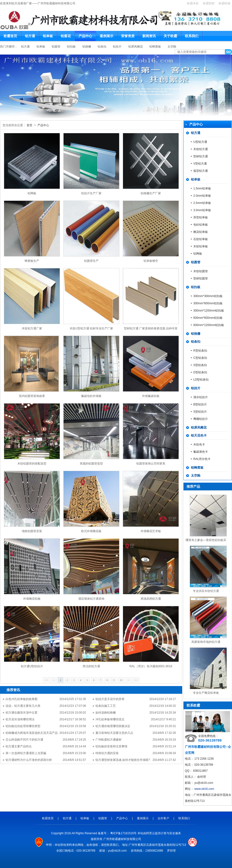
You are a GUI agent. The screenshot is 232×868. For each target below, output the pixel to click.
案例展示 (107, 36)
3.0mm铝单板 (202, 210)
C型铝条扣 (200, 358)
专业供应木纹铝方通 (206, 591)
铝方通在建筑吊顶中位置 (22, 713)
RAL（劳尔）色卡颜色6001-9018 (151, 666)
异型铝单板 (201, 217)
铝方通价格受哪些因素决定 (113, 726)
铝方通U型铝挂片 (32, 666)
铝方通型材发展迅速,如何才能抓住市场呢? (123, 760)
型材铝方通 (201, 156)
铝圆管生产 (91, 261)
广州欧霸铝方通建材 (109, 740)
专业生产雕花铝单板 (206, 693)
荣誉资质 (128, 36)
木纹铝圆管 (201, 271)
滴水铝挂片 (201, 397)
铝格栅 (87, 47)
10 (121, 680)
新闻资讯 (149, 36)
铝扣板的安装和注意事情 (111, 746)
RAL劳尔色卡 (202, 459)
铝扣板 (72, 47)
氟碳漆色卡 (201, 452)
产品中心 (85, 36)
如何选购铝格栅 (106, 713)
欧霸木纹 (193, 3)
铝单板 (48, 36)
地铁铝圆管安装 (32, 531)
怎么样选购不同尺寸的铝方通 (24, 740)
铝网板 (32, 193)
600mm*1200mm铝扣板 (209, 325)
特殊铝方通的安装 (107, 753)
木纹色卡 (199, 444)
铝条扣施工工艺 (106, 706)
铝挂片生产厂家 (91, 193)
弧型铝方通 (201, 171)
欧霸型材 (209, 3)
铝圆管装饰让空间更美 (151, 464)
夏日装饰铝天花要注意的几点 (114, 733)
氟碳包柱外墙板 (91, 396)
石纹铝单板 (201, 239)
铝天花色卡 (199, 435)
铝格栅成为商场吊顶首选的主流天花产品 (32, 733)
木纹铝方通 (201, 149)
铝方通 (30, 36)
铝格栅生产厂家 (151, 193)
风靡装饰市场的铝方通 (206, 642)
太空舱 (172, 47)
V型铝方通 (200, 164)
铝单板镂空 (151, 261)
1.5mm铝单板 (202, 188)
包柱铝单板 (201, 225)
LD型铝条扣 (201, 380)
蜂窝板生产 (32, 261)
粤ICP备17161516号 (124, 833)
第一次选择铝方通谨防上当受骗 (26, 753)
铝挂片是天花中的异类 (110, 699)
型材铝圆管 (201, 278)
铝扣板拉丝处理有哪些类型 (23, 726)
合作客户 (164, 818)
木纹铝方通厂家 (32, 328)
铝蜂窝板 (156, 47)
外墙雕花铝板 (32, 599)
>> (136, 680)
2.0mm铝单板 (202, 196)
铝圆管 (56, 47)
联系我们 (192, 36)
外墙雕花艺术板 (151, 531)
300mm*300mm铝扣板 (208, 296)
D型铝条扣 (200, 372)
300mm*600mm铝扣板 (208, 303)
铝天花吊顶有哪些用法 (20, 719)
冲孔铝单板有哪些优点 (110, 719)
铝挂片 (118, 47)
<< (46, 680)
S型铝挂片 (200, 412)
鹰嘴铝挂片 (201, 419)
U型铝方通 (200, 142)
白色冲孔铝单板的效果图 (22, 699)
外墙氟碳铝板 (151, 396)
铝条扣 (102, 47)
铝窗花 (66, 36)
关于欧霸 (170, 36)
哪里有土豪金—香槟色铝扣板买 (206, 540)
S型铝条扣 (200, 365)
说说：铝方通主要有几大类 (23, 706)
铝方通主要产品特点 (19, 746)
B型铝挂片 (200, 404)
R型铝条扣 (200, 351)
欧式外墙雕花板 (91, 531)
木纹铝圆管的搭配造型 (32, 464)
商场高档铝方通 (151, 599)
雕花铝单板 (201, 232)
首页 (29, 125)
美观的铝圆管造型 (91, 464)
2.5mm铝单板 (202, 203)
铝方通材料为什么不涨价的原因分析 (29, 760)
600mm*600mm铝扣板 (208, 318)
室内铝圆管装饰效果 (32, 396)
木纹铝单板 (201, 246)
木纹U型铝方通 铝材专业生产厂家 (91, 328)
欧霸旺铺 (225, 3)
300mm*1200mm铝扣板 (209, 311)
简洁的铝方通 (91, 666)
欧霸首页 (10, 36)
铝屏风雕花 (136, 47)
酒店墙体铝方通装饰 (91, 599)
